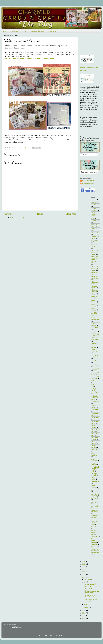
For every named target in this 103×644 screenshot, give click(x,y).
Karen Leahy (93, 408)
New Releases (94, 461)
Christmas (95, 274)
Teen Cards (95, 528)
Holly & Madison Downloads (95, 392)
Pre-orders (95, 483)
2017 (84, 573)
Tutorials (94, 538)
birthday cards (94, 227)
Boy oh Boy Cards (95, 238)
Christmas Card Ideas (95, 278)
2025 (84, 563)
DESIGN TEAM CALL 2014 (95, 315)
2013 (84, 614)
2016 (84, 576)
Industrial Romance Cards (95, 399)
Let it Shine (95, 419)
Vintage (94, 546)
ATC (93, 219)
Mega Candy (94, 444)
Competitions (95, 298)
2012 (84, 617)
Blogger (63, 636)
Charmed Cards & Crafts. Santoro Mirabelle (95, 261)
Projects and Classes (37, 31)
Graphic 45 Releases (95, 379)
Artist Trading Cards (94, 215)
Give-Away (95, 362)
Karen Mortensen (88, 182)
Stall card (95, 499)
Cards (93, 246)
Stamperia (95, 503)
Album (94, 204)
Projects (94, 489)
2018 (84, 571)
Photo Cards (93, 480)
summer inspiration (95, 518)
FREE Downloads (95, 352)
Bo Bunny (95, 234)
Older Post (71, 214)
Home (5, 31)
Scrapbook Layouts (95, 496)
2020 (84, 565)
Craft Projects (94, 302)
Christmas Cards (95, 284)
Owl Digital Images (95, 469)
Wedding (94, 548)
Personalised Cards (95, 475)
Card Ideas (95, 242)
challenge (95, 248)
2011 (84, 619)
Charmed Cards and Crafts (89, 68)
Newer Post (9, 214)
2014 (84, 612)
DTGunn (94, 333)
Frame (94, 345)
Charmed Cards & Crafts (95, 254)
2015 (84, 578)
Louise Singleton (88, 185)
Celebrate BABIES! (90, 586)
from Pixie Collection (95, 357)
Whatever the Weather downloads (95, 552)
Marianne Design (95, 440)
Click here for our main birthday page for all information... (30, 59)
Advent (94, 201)
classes (94, 295)
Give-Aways (95, 366)
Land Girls (95, 411)
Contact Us (14, 31)
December (88, 581)
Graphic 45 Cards (95, 375)
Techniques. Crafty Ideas (95, 524)
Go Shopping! (52, 31)
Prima (93, 487)
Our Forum (84, 70)
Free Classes (94, 348)
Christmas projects (95, 292)
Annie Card (95, 206)
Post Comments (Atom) (20, 218)
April (86, 606)
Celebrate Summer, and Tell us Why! (91, 593)
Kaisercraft (95, 403)
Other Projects (94, 465)
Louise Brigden (94, 428)
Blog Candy (95, 230)
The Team (24, 31)
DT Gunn (95, 329)
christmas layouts (95, 288)
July (85, 583)
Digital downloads (95, 320)
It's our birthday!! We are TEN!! (90, 602)
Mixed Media (93, 448)
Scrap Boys (95, 491)
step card (95, 507)
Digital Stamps (94, 326)
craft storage (94, 306)
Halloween (95, 382)
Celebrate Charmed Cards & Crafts (90, 597)
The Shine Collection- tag (95, 534)
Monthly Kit (95, 451)
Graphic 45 (95, 370)
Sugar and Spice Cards (95, 512)
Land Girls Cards (95, 416)
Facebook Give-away (95, 340)
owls (93, 472)
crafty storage (94, 310)
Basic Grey (95, 222)
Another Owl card (94, 211)
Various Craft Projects (94, 542)
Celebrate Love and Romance (90, 589)
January (87, 608)
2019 (84, 568)
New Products (94, 456)
